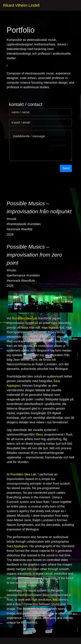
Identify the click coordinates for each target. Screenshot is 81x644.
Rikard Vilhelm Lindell (21, 5)
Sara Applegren (17, 546)
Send (66, 168)
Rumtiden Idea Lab (25, 318)
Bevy (39, 434)
